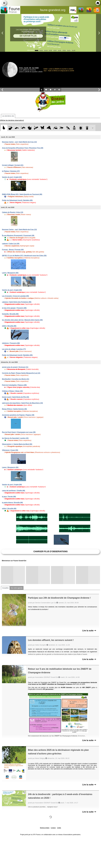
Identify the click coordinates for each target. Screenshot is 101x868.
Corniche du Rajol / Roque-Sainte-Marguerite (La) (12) (21, 373)
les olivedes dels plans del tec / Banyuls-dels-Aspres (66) (22, 320)
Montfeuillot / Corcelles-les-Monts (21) (16, 379)
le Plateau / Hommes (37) (11, 171)
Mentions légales (45, 828)
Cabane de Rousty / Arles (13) (13, 212)
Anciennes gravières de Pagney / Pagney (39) (18, 415)
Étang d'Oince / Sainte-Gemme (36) (14, 409)
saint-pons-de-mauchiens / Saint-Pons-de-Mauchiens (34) (22, 403)
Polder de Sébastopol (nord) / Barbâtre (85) (17, 200)
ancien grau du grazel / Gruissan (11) (15, 367)
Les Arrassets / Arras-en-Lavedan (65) (15, 296)
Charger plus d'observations (50, 551)
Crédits (59, 828)
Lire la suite (89, 631)
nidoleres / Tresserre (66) (11, 343)
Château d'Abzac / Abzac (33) (12, 391)
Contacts (53, 828)
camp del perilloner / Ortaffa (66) (13, 491)
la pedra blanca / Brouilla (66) (12, 503)
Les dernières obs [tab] (8, 116)
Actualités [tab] (5, 588)
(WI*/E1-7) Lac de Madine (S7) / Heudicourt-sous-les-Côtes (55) (24, 256)
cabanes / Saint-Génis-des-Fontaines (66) (17, 302)
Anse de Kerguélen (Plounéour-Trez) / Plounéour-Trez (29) (23, 148)
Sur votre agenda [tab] (17, 588)
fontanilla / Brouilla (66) (10, 314)
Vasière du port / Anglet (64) (12, 177)
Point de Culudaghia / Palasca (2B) (14, 385)
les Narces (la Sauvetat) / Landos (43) (15, 438)
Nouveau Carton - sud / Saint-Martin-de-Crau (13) (19, 142)
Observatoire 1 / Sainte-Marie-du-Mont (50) (17, 444)
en (98, 10)
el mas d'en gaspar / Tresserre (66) (14, 308)
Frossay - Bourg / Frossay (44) (13, 250)
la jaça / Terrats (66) (9, 497)
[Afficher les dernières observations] (12, 120)
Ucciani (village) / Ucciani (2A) (13, 165)
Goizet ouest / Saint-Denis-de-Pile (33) (15, 397)
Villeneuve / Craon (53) (10, 450)
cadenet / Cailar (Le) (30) (11, 244)
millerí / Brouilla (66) (9, 326)
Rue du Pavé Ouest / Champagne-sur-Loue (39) (19, 432)
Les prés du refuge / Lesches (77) (14, 349)
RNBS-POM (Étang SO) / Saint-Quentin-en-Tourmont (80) (22, 194)
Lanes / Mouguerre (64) (10, 273)
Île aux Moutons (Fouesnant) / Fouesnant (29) (18, 235)
